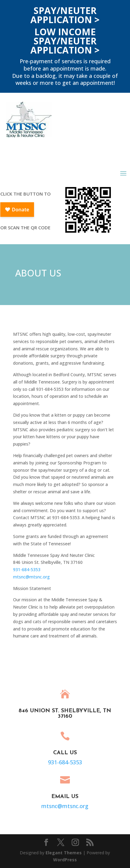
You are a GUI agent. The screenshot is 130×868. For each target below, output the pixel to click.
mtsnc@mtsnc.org (31, 577)
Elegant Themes (64, 853)
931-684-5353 (27, 569)
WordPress (65, 860)
